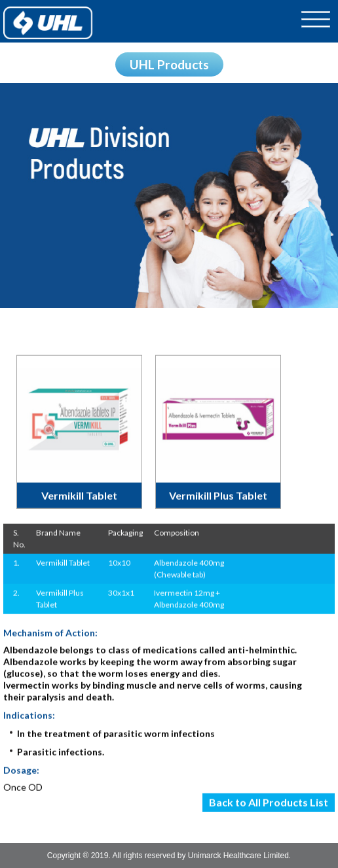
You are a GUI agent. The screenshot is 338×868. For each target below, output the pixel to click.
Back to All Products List (269, 804)
